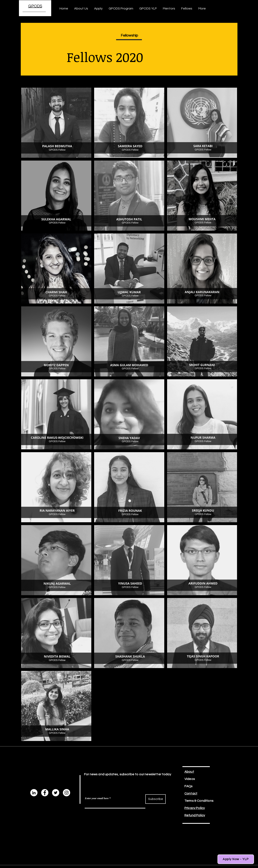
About (189, 772)
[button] (98, 9)
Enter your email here (97, 798)
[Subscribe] (156, 799)
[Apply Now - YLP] (236, 859)
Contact (191, 793)
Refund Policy (195, 815)
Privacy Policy (195, 808)
